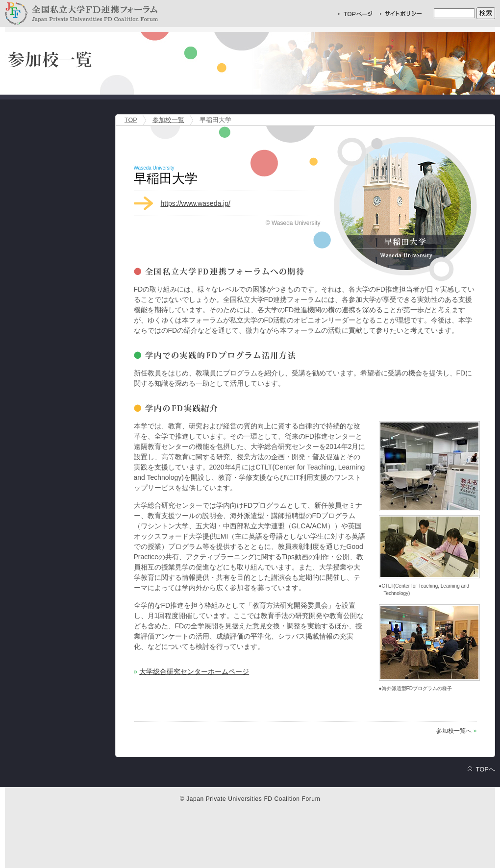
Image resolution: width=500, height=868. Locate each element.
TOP (131, 120)
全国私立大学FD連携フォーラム (81, 13)
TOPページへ (355, 13)
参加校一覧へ (454, 731)
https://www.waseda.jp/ (196, 203)
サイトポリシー (401, 13)
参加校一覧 (168, 120)
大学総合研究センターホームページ (194, 671)
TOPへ (486, 769)
